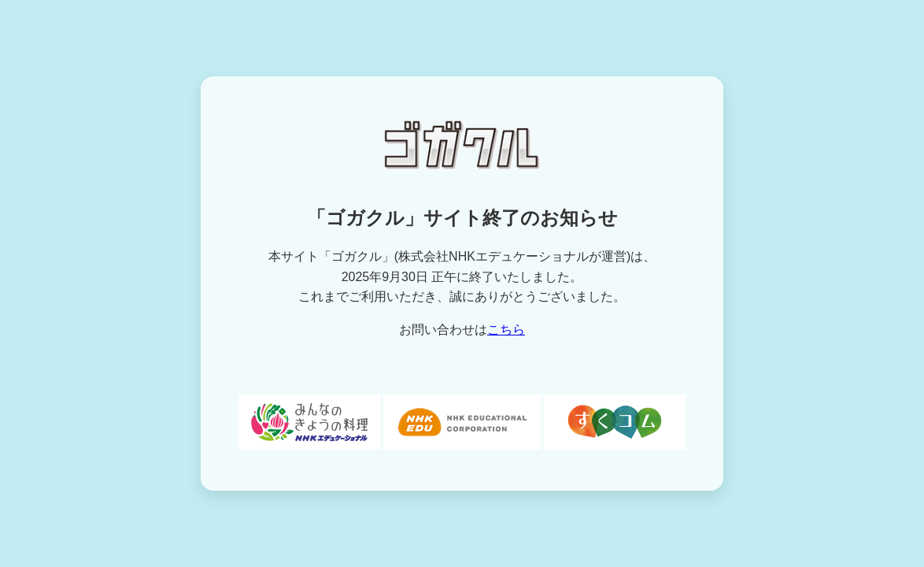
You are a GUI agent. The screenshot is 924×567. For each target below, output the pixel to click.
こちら (506, 330)
